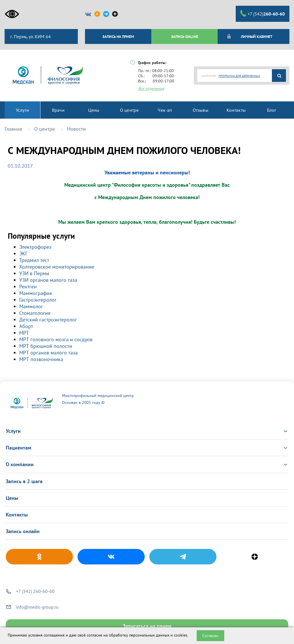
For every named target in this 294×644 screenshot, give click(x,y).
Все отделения (151, 88)
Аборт (26, 326)
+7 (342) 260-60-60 (35, 591)
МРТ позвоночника (41, 359)
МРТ (24, 333)
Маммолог (31, 306)
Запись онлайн (23, 531)
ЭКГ (23, 253)
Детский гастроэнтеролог (48, 320)
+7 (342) (263, 14)
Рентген (28, 287)
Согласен (210, 636)
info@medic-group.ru (37, 607)
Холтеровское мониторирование (57, 267)
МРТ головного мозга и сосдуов (56, 339)
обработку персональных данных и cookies (148, 635)
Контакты (17, 515)
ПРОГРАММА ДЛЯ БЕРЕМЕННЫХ (239, 76)
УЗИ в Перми (34, 273)
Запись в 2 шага (24, 481)
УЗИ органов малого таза (48, 280)
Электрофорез (35, 247)
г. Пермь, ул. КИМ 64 (30, 36)
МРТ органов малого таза (49, 353)
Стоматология (35, 313)
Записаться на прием (147, 626)
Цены (12, 498)
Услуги (147, 431)
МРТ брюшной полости (46, 346)
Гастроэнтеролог (38, 300)
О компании (147, 464)
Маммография (36, 293)
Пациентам (147, 448)
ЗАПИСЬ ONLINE (185, 36)
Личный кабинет (250, 36)
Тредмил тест (34, 260)
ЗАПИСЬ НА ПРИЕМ (118, 36)
